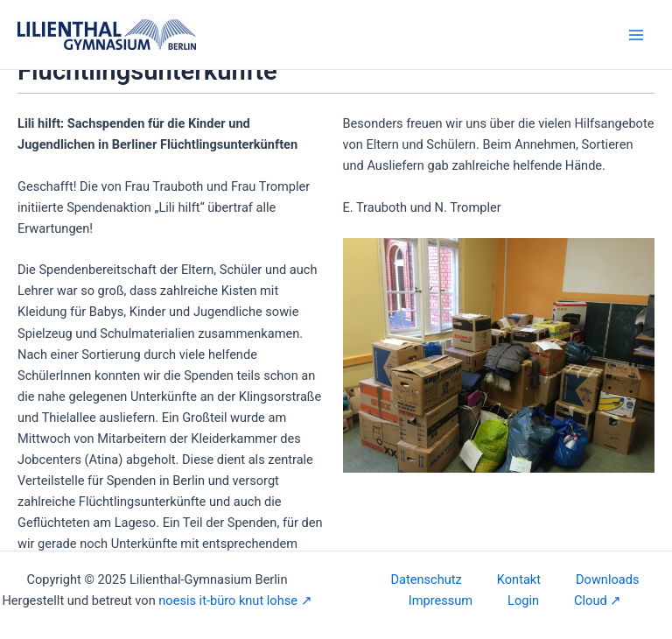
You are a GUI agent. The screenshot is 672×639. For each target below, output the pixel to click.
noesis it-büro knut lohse (228, 600)
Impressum (441, 600)
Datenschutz (427, 579)
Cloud (591, 600)
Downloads (607, 579)
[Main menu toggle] (636, 35)
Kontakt (519, 579)
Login (523, 600)
